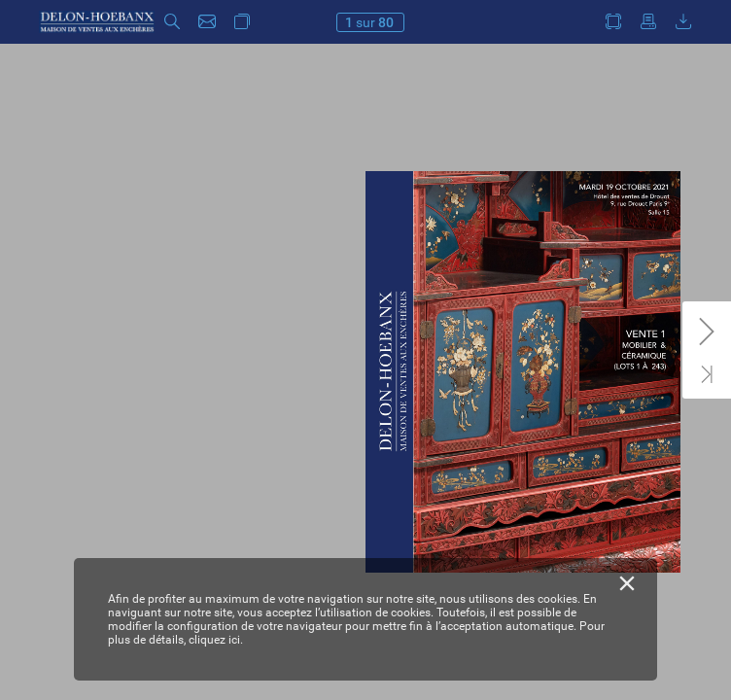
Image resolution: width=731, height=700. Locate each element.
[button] (172, 22)
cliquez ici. (216, 640)
